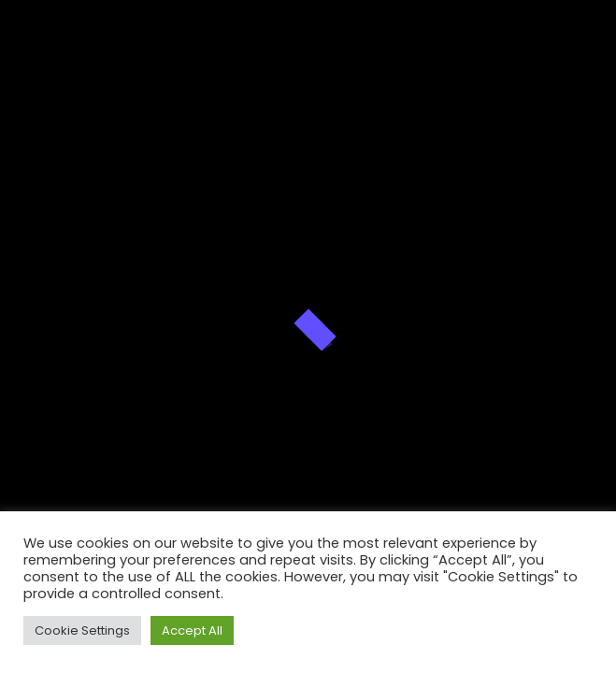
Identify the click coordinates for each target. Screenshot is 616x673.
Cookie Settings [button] (82, 630)
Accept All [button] (192, 630)
